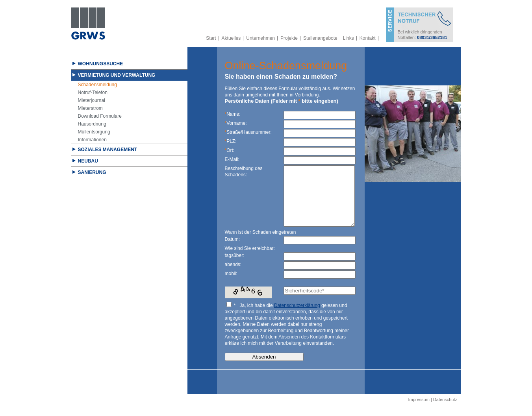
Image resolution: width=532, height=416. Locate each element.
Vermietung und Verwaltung (117, 75)
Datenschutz (445, 411)
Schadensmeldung (97, 85)
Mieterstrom (90, 108)
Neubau (88, 161)
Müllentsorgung (94, 132)
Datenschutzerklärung (297, 317)
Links (348, 38)
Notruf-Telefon (93, 92)
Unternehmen (260, 38)
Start (211, 38)
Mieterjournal (92, 100)
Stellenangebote (320, 38)
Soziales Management (108, 150)
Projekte (289, 38)
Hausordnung (92, 124)
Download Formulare (100, 116)
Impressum (419, 411)
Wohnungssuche (101, 64)
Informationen (92, 140)
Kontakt (368, 38)
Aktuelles (231, 38)
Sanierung (92, 172)
